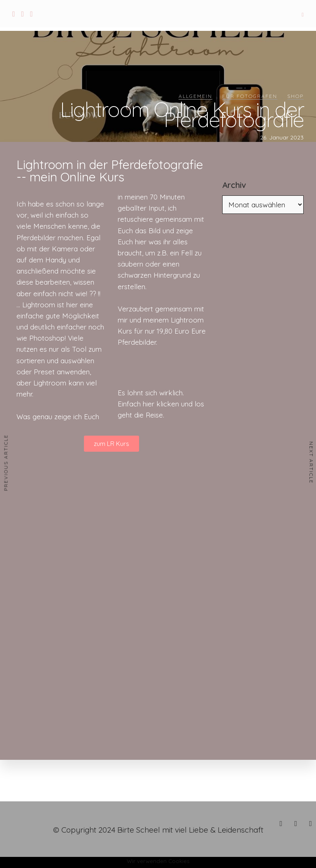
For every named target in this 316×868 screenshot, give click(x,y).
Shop (295, 96)
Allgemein (195, 96)
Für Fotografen (250, 96)
